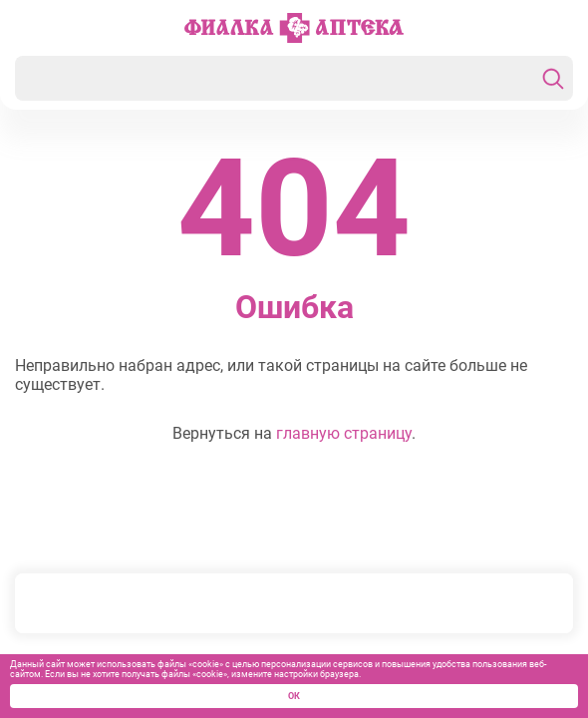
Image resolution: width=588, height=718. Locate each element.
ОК (294, 696)
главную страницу (344, 433)
